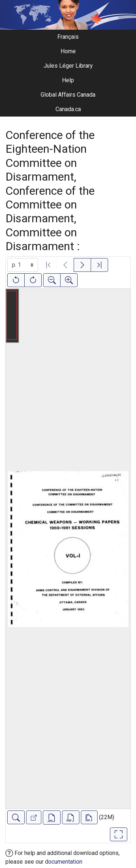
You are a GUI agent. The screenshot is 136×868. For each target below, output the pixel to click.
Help (68, 80)
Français (68, 37)
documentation (64, 862)
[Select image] (23, 265)
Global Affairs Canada (68, 95)
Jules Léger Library (68, 66)
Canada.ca (68, 109)
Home (68, 51)
